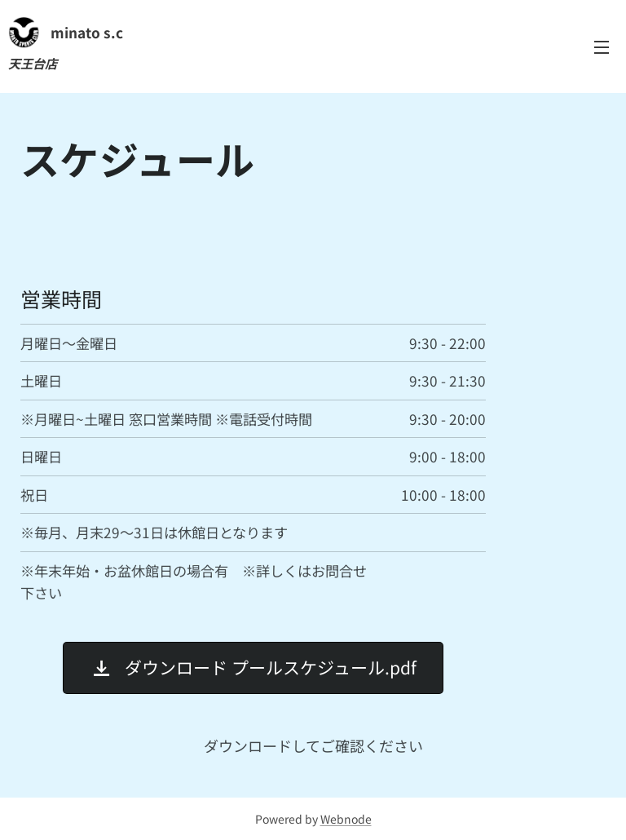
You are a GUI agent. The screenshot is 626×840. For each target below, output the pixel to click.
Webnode (346, 819)
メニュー (602, 47)
